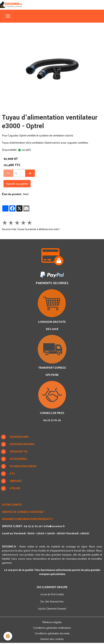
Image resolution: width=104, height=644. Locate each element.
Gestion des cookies (52, 639)
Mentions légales (52, 622)
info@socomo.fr (54, 526)
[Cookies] (8, 636)
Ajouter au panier (17, 184)
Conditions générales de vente (52, 633)
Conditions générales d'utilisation (52, 628)
